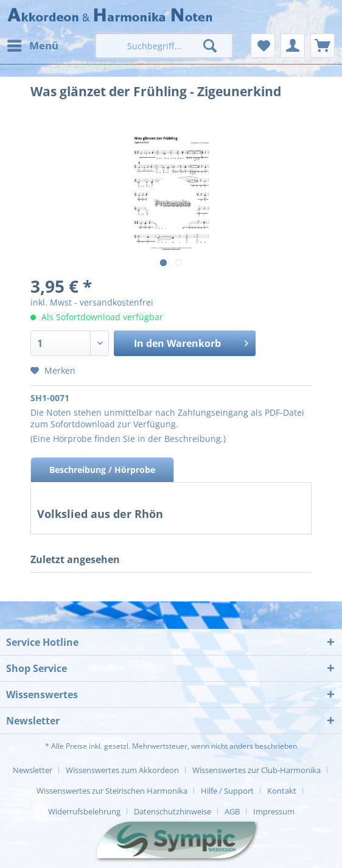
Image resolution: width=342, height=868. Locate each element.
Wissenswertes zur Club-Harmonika (256, 770)
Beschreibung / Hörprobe (102, 470)
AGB (232, 811)
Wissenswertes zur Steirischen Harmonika (112, 791)
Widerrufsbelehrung (84, 811)
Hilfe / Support (227, 791)
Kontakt (282, 791)
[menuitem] (32, 46)
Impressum (274, 811)
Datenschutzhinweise (173, 811)
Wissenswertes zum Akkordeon (122, 770)
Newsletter (33, 770)
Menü (33, 44)
